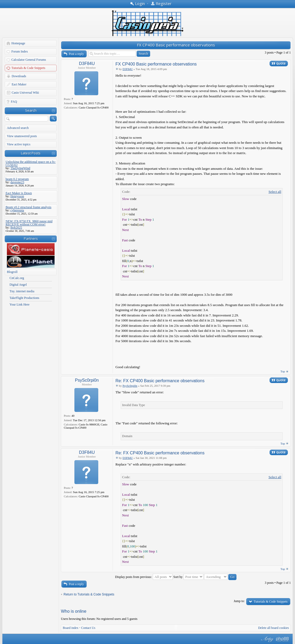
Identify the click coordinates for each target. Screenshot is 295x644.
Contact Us (88, 628)
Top (283, 371)
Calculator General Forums (29, 60)
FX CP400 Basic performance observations (176, 45)
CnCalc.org (17, 278)
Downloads (19, 76)
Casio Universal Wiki (25, 93)
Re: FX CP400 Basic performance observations (160, 381)
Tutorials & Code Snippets (28, 68)
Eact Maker (19, 84)
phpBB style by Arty (267, 639)
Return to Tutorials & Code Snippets (89, 594)
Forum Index (20, 51)
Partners (31, 238)
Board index (71, 628)
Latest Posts (31, 153)
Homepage (18, 43)
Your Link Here (19, 304)
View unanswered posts (22, 136)
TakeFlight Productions (24, 298)
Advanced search (18, 128)
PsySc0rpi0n (87, 380)
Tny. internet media (22, 291)
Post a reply (76, 54)
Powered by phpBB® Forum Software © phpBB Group (283, 639)
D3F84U (87, 64)
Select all (275, 192)
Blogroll (12, 272)
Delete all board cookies (274, 628)
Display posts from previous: (144, 577)
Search (31, 110)
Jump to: (239, 601)
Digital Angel (18, 285)
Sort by (188, 577)
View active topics (19, 144)
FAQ (14, 102)
